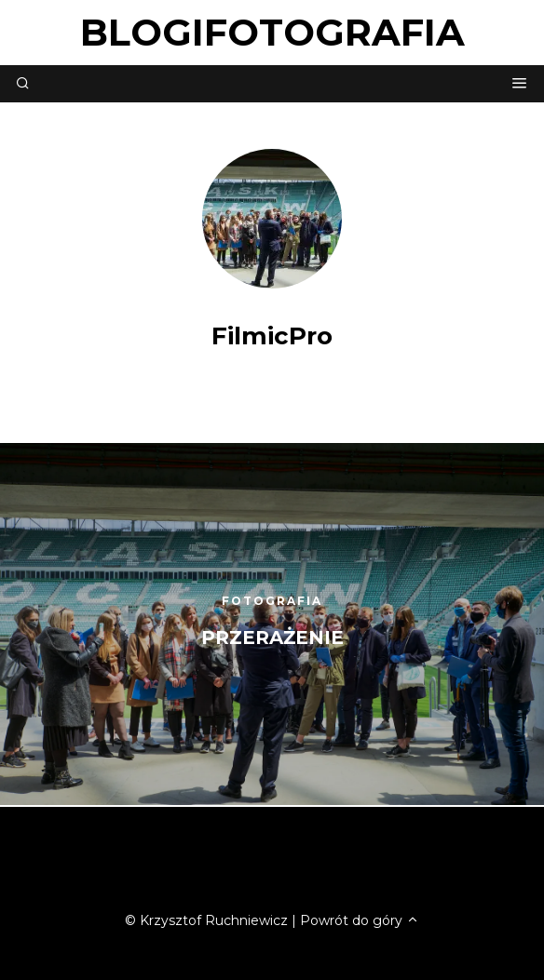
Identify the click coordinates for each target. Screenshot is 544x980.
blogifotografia (272, 32)
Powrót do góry (360, 920)
